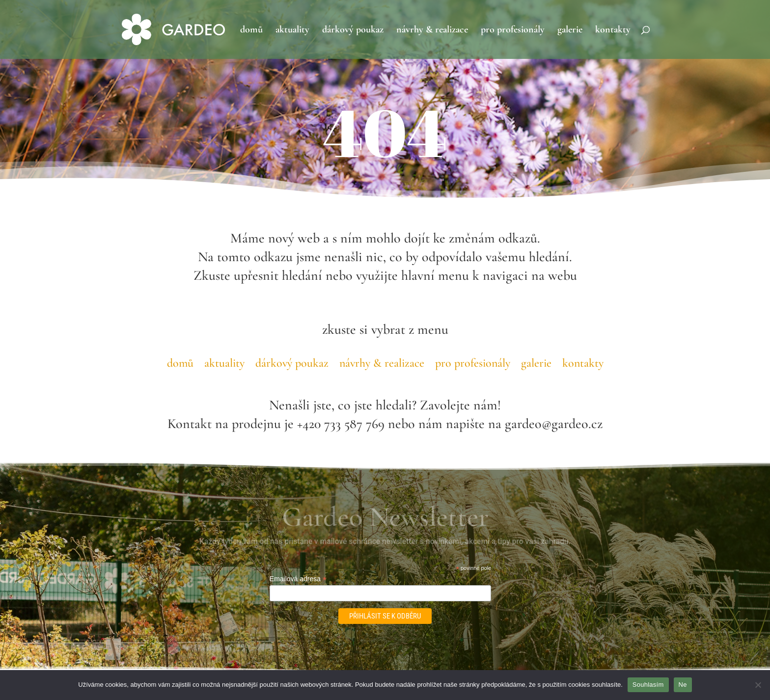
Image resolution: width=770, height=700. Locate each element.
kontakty (613, 31)
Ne (683, 685)
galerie (570, 31)
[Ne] (758, 685)
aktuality (292, 31)
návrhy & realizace (432, 31)
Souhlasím (648, 685)
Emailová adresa (298, 579)
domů (251, 31)
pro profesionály (513, 31)
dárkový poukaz (353, 31)
